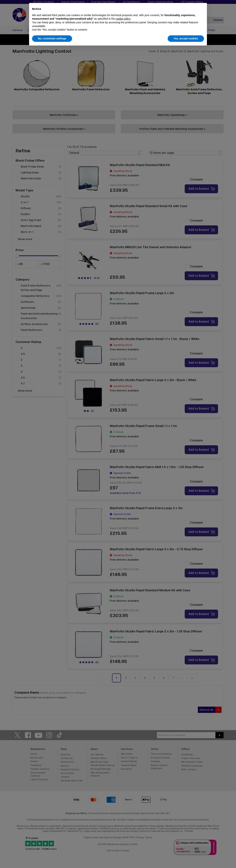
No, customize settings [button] (52, 38)
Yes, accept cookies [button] (186, 38)
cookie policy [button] (123, 19)
